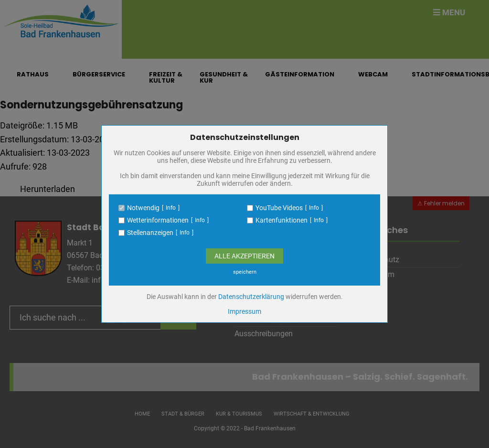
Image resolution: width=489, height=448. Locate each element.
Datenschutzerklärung (251, 297)
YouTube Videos (279, 208)
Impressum (244, 311)
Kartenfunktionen (282, 220)
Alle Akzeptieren (244, 256)
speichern (245, 272)
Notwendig (143, 208)
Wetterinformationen (158, 220)
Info (171, 208)
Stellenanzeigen (150, 233)
